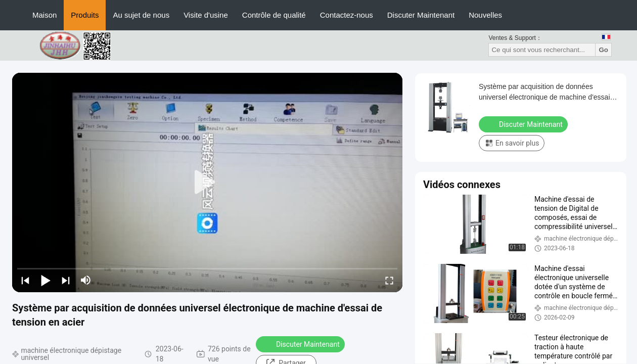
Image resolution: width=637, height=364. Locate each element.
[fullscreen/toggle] (389, 280)
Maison (44, 15)
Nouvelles (485, 15)
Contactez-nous (347, 15)
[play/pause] (45, 280)
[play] (207, 183)
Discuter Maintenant (421, 15)
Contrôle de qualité (274, 15)
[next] (66, 280)
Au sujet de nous (141, 15)
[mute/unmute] (86, 280)
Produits (85, 15)
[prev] (25, 280)
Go (603, 50)
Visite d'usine (206, 15)
